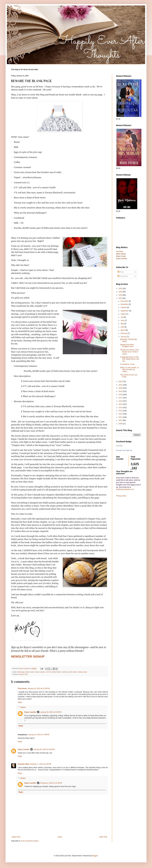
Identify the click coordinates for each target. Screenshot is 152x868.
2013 (121, 411)
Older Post (103, 837)
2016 (121, 401)
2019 (121, 391)
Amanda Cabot (24, 764)
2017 (121, 398)
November (125, 304)
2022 (121, 382)
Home (60, 837)
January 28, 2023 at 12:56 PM (38, 688)
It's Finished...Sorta (127, 364)
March (123, 330)
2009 (121, 424)
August (123, 314)
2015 (121, 404)
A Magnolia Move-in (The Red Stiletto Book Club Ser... (130, 359)
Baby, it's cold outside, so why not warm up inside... (129, 370)
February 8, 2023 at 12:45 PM (51, 783)
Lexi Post (49, 672)
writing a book (82, 672)
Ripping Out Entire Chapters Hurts (127, 346)
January (124, 337)
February (124, 333)
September (125, 311)
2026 (121, 289)
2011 (121, 417)
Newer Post (16, 837)
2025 (121, 292)
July (122, 317)
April (122, 327)
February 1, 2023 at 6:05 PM (41, 764)
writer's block (73, 672)
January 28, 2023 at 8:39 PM (44, 749)
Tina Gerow (22, 688)
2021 (121, 385)
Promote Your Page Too (124, 450)
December (125, 301)
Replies (23, 707)
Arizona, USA (23, 674)
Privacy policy (121, 496)
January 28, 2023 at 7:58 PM (39, 735)
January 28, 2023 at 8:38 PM (51, 712)
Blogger (95, 856)
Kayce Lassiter (40, 672)
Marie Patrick (57, 672)
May (122, 324)
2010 (121, 420)
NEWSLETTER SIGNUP (28, 656)
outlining (65, 672)
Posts (121, 272)
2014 (121, 408)
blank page (21, 672)
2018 (121, 395)
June (123, 320)
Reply (20, 702)
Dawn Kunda (30, 672)
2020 (121, 388)
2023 (121, 298)
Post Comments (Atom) (30, 841)
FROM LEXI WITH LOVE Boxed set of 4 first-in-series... (129, 352)
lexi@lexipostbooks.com (125, 489)
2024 (121, 295)
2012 (121, 414)
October (124, 307)
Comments (123, 276)
